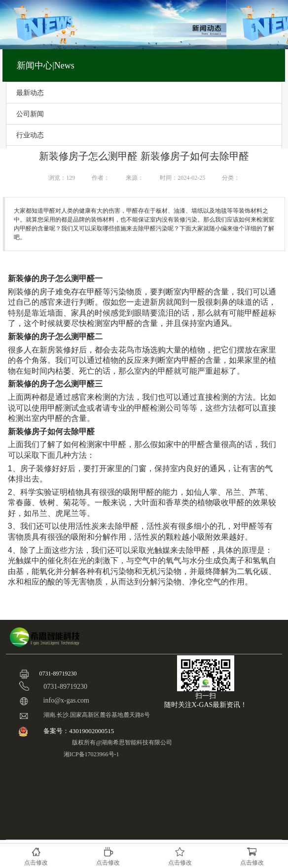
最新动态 (30, 93)
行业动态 (30, 135)
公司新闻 (30, 114)
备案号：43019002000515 (79, 731)
